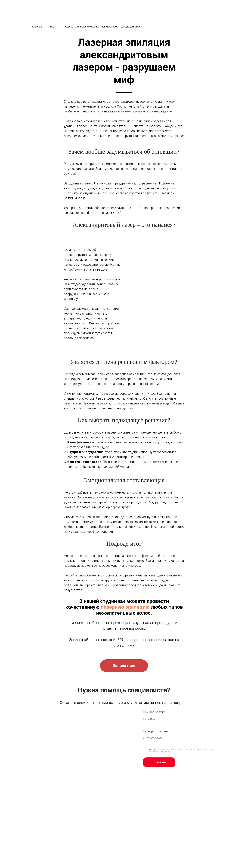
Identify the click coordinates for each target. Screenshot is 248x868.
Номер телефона (155, 731)
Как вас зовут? (154, 712)
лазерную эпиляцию (125, 607)
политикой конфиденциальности (179, 749)
